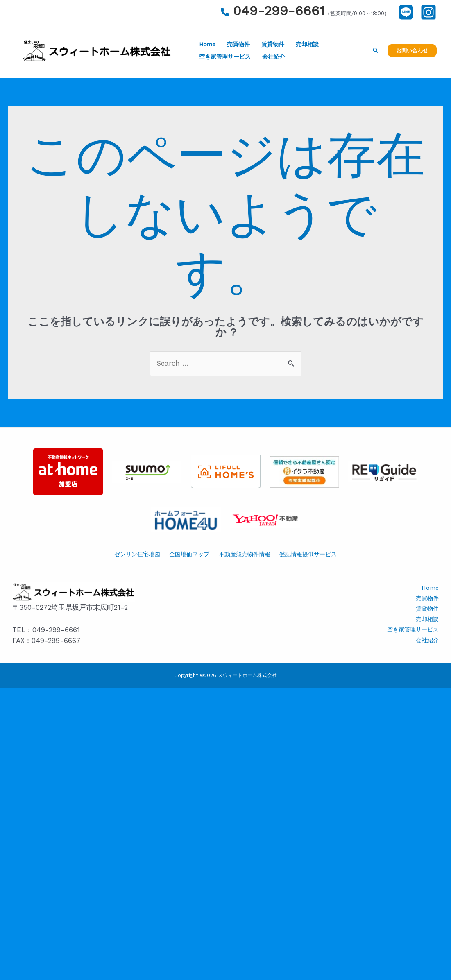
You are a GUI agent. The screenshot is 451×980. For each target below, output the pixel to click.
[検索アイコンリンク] (376, 50)
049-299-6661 (279, 11)
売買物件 (238, 44)
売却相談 (307, 44)
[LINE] (406, 12)
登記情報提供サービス (308, 554)
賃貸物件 (273, 44)
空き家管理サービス (225, 57)
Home (207, 44)
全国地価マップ (189, 554)
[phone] (225, 12)
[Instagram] (428, 12)
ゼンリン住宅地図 (137, 554)
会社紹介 (274, 57)
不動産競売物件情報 (245, 554)
